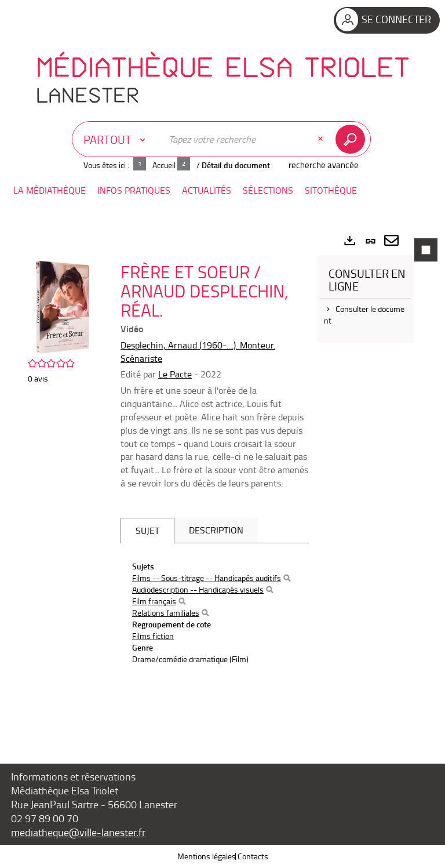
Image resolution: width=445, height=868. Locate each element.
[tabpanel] (222, 480)
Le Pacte (175, 374)
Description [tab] (216, 530)
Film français (154, 601)
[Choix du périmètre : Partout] (117, 139)
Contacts (253, 856)
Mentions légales (207, 856)
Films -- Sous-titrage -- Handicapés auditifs (207, 578)
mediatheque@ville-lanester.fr (78, 832)
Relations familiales (166, 613)
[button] (50, 190)
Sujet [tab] (147, 531)
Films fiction (153, 636)
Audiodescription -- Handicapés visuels (198, 589)
